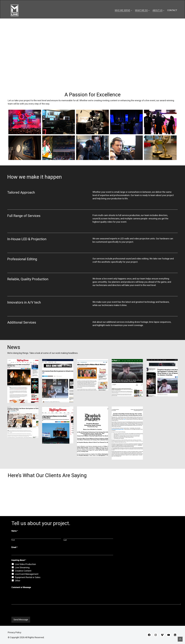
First (13, 540)
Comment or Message (21, 587)
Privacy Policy (15, 633)
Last (65, 540)
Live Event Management (27, 574)
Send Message (21, 620)
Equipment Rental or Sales (28, 577)
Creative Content (23, 571)
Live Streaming (22, 568)
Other (18, 581)
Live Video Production (25, 564)
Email (15, 547)
